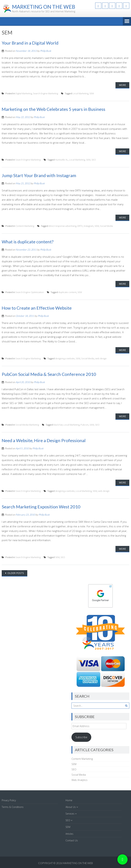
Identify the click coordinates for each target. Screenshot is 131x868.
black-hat (58, 425)
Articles (69, 834)
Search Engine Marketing (45, 93)
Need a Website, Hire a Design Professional (44, 440)
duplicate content (67, 292)
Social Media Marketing (27, 425)
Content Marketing (25, 226)
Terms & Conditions (13, 807)
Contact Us (72, 840)
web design (101, 358)
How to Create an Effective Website (37, 308)
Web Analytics (79, 780)
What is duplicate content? (28, 242)
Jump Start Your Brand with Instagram (39, 175)
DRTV (80, 226)
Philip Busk (46, 51)
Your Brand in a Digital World (30, 43)
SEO (94, 160)
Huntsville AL (62, 160)
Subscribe (81, 737)
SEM (92, 93)
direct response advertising (62, 226)
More (122, 85)
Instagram (89, 226)
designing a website (65, 358)
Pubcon (85, 425)
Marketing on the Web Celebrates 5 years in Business (54, 109)
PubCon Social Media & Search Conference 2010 (49, 374)
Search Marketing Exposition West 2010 (41, 507)
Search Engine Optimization (30, 292)
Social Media (106, 226)
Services (70, 814)
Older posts (15, 573)
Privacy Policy (9, 800)
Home (69, 800)
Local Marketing (80, 93)
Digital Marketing (24, 93)
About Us (71, 807)
